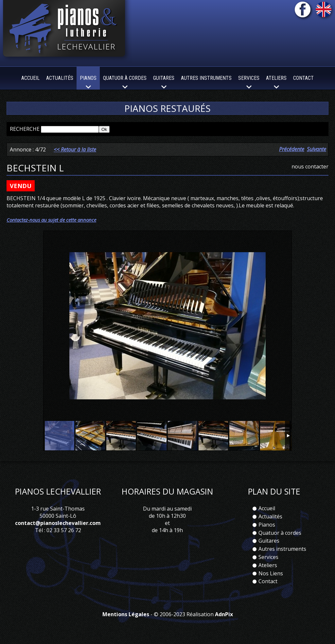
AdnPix (224, 614)
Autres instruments (206, 78)
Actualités (60, 78)
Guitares (269, 541)
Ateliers (268, 565)
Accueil (30, 78)
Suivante (317, 149)
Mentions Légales (126, 614)
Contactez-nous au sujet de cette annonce (51, 220)
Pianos (267, 525)
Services (268, 557)
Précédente (292, 149)
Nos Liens (271, 573)
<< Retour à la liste (75, 149)
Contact (303, 78)
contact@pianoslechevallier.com (58, 523)
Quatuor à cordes (280, 533)
